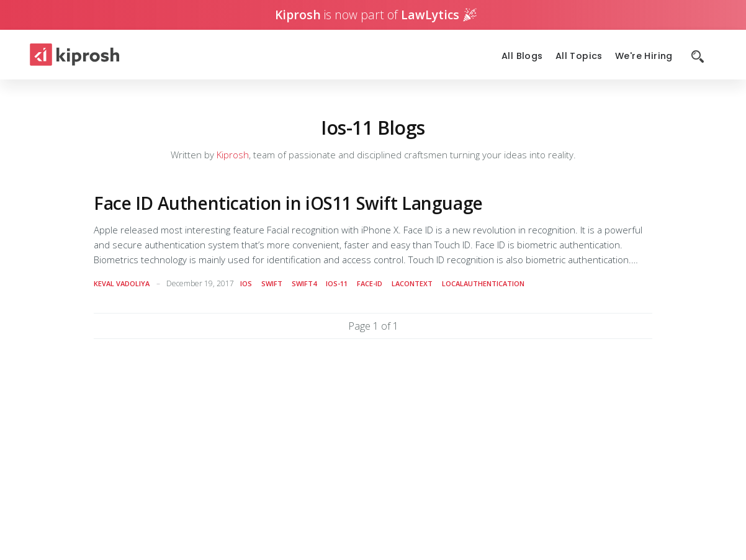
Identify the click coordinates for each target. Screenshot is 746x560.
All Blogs (522, 56)
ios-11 (337, 283)
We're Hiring (644, 56)
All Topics (579, 56)
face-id (370, 283)
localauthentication (483, 283)
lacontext (412, 283)
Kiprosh (233, 155)
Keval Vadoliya (122, 283)
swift (272, 283)
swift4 (304, 283)
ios (246, 283)
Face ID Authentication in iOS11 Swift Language (288, 203)
